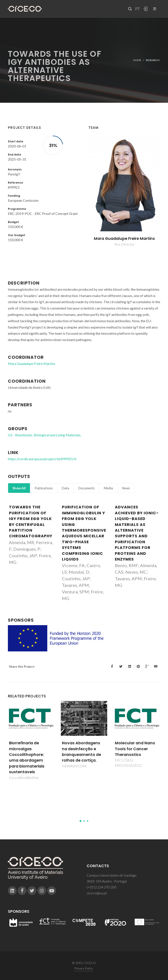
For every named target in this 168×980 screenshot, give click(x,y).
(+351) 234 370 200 (101, 887)
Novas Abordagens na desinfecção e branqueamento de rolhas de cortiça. (81, 752)
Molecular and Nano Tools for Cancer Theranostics (135, 749)
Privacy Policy (84, 968)
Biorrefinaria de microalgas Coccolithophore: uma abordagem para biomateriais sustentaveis (27, 757)
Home (137, 60)
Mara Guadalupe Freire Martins (124, 239)
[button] (80, 821)
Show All (19, 488)
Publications (44, 488)
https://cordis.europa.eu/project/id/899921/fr (42, 459)
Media (108, 488)
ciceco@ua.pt (97, 893)
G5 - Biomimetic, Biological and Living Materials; (45, 435)
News (126, 488)
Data (65, 488)
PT (137, 9)
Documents (86, 488)
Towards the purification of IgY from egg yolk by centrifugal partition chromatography (31, 522)
